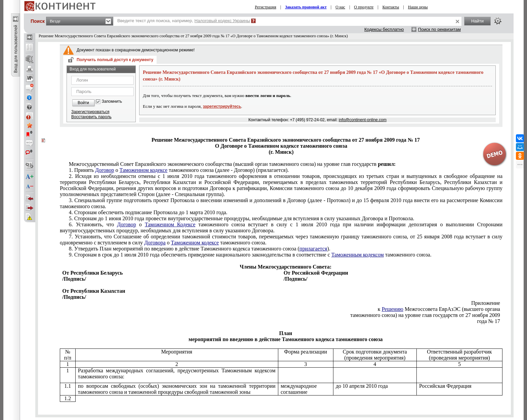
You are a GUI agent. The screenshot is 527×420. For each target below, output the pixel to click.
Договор (105, 170)
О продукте (364, 7)
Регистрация (266, 7)
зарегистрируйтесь (222, 106)
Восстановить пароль (91, 117)
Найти (477, 21)
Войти (83, 103)
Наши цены (418, 7)
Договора (155, 243)
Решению (393, 309)
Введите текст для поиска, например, (184, 21)
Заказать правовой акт (306, 7)
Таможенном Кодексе (170, 224)
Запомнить (112, 102)
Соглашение (281, 240)
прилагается (313, 249)
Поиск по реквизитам (439, 29)
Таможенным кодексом (358, 255)
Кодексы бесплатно (384, 29)
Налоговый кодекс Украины (222, 21)
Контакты (391, 7)
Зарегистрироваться (90, 112)
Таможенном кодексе (144, 170)
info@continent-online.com (363, 120)
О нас (340, 7)
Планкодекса (200, 249)
